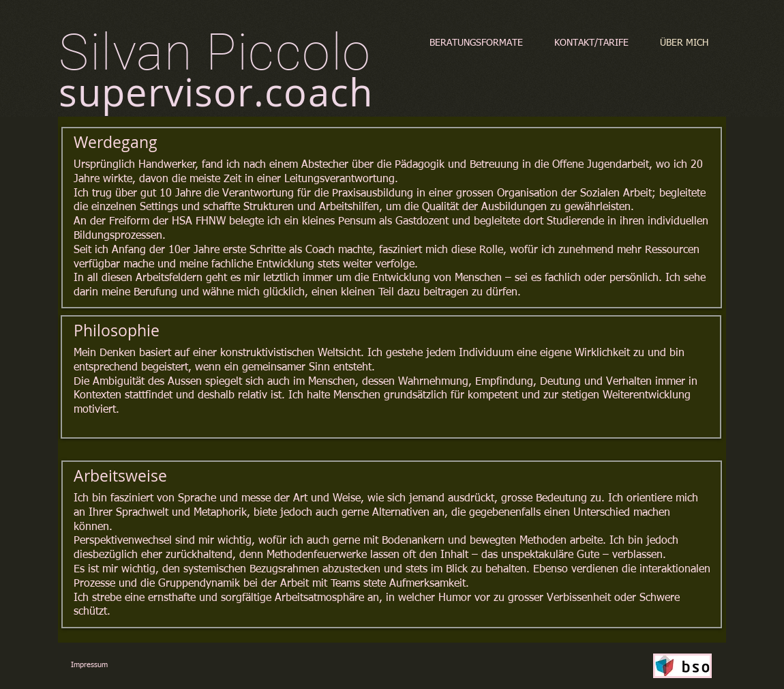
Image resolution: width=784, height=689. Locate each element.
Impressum (89, 665)
